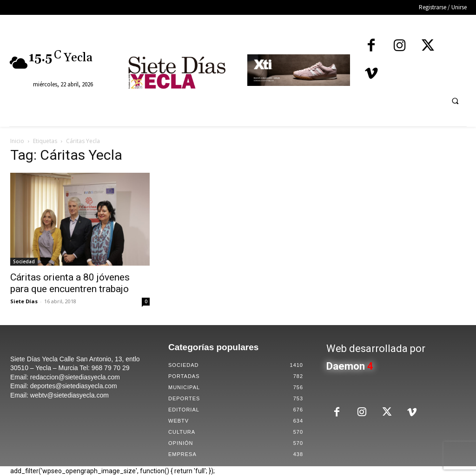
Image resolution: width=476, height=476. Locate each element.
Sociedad (24, 261)
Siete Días (24, 301)
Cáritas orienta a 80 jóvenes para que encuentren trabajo (70, 283)
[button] (455, 101)
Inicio (17, 141)
